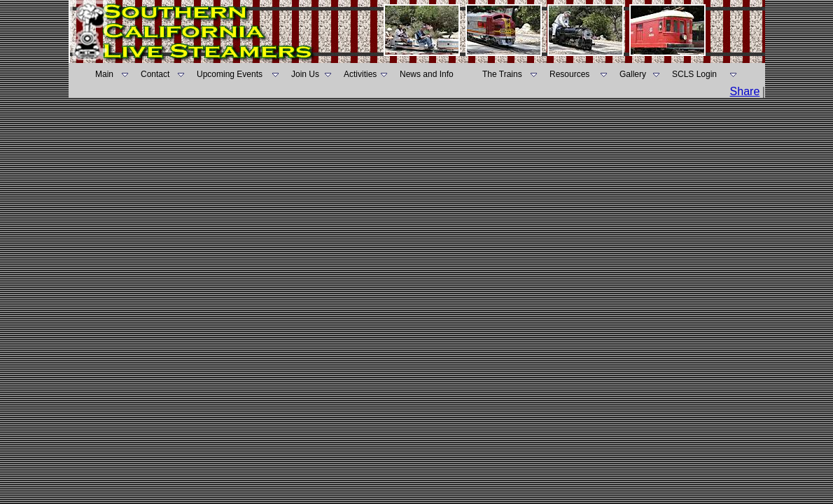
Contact (155, 74)
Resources (569, 74)
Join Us (305, 74)
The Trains (502, 74)
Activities (360, 74)
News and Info (427, 74)
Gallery (633, 74)
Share (745, 91)
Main (104, 74)
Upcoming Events (230, 74)
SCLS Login (694, 74)
